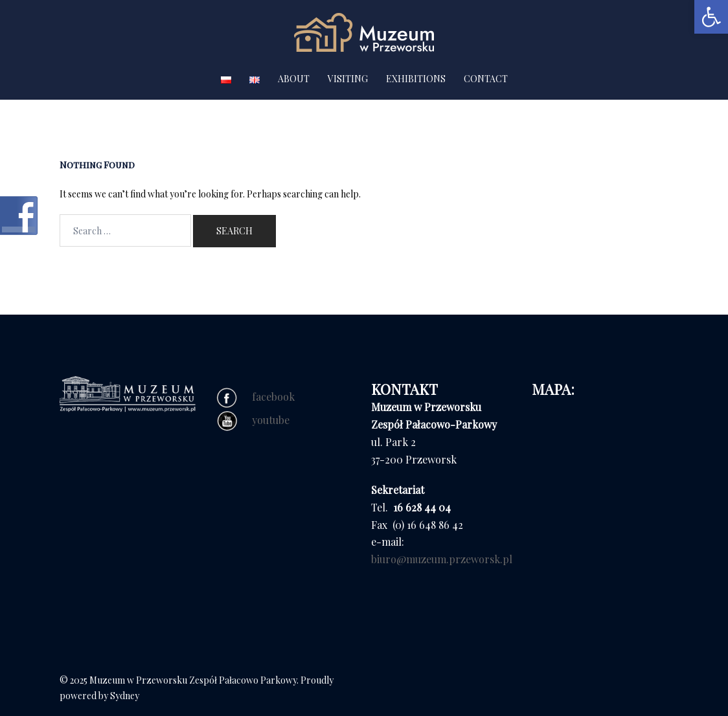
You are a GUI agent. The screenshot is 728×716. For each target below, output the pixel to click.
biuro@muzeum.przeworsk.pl (442, 559)
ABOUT (294, 79)
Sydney (125, 696)
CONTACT (486, 79)
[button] (711, 17)
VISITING (348, 79)
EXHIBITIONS (416, 79)
